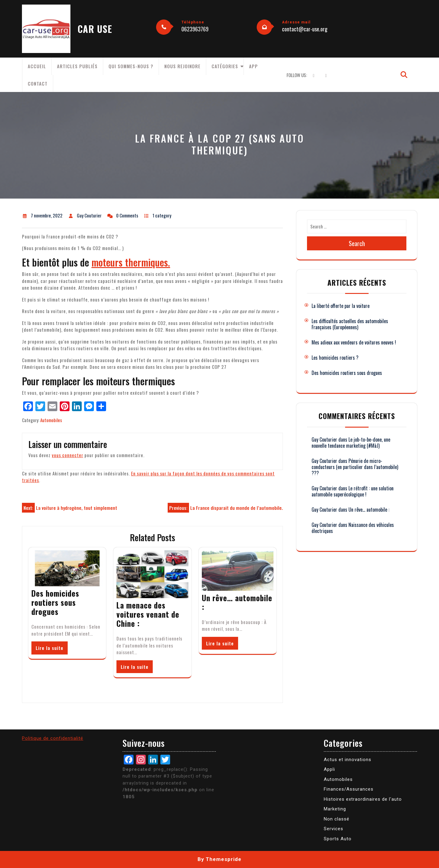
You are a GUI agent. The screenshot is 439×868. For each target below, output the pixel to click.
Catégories (225, 66)
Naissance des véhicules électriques (353, 528)
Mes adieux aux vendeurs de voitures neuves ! (354, 342)
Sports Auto (338, 839)
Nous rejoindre (182, 66)
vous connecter (68, 455)
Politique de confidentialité (53, 738)
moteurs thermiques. (131, 262)
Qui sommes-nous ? (131, 66)
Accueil (37, 66)
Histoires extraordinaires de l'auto (363, 799)
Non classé (337, 819)
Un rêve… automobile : (237, 602)
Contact (38, 83)
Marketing (335, 809)
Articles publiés (77, 66)
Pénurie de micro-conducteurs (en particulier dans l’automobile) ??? (355, 467)
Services (334, 829)
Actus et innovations (348, 760)
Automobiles (51, 420)
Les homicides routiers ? (335, 358)
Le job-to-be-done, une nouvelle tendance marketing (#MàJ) (351, 443)
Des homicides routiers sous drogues (55, 602)
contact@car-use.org (305, 29)
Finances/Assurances (349, 789)
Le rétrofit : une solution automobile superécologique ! (353, 491)
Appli (329, 769)
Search (357, 243)
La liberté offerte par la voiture (341, 306)
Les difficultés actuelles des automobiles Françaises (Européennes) (350, 324)
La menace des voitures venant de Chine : (148, 614)
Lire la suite (50, 648)
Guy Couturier (324, 439)
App (253, 66)
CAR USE (95, 29)
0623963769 (195, 29)
